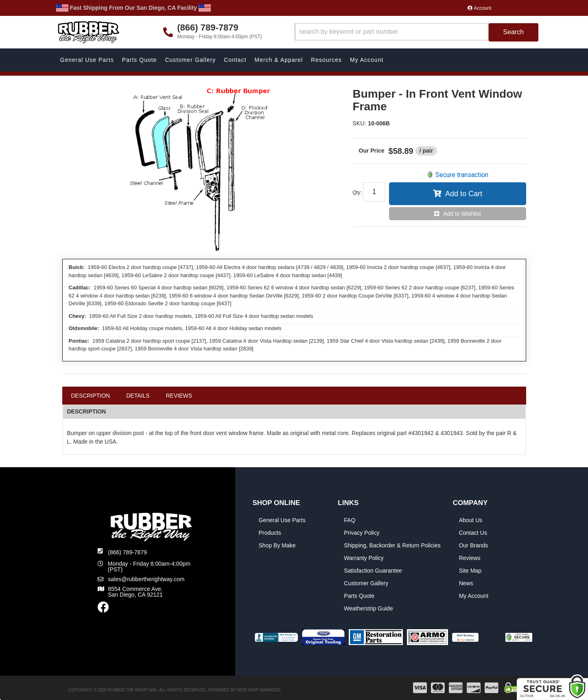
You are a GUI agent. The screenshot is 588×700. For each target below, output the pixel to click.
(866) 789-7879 (127, 552)
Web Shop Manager (259, 690)
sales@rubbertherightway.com (146, 579)
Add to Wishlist (462, 214)
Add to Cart (464, 194)
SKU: (360, 123)
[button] (416, 32)
